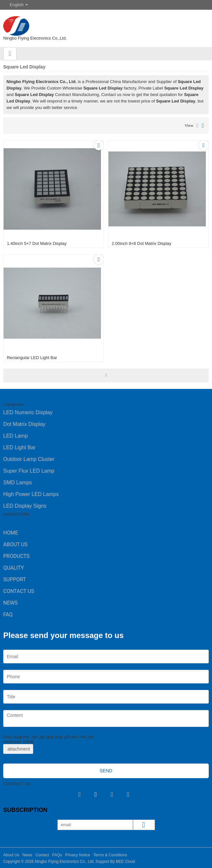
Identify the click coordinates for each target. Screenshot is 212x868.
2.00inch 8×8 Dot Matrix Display (142, 243)
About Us (15, 544)
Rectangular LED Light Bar (32, 358)
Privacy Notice (78, 855)
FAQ (8, 615)
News (10, 603)
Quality (14, 568)
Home (11, 533)
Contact (42, 855)
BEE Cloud (125, 862)
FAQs (57, 855)
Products (16, 556)
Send (106, 771)
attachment (18, 749)
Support (15, 579)
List (198, 126)
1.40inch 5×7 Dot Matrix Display (37, 243)
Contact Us (19, 591)
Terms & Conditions (110, 855)
